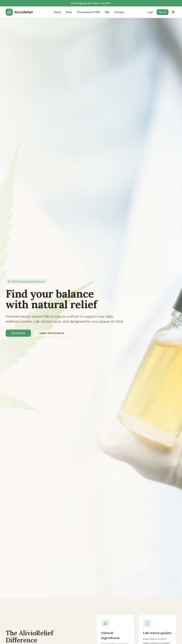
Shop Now (18, 333)
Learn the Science (52, 333)
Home (57, 12)
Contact (119, 12)
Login (150, 12)
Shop (69, 12)
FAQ (107, 12)
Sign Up (163, 12)
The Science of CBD (88, 12)
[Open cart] (173, 12)
